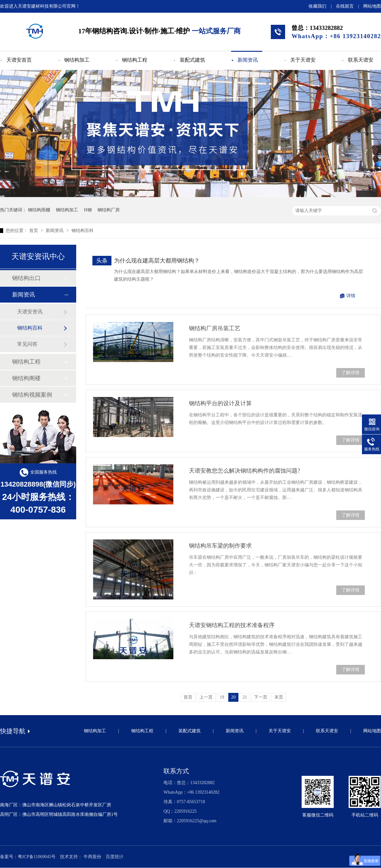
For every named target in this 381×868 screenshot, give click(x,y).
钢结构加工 (77, 60)
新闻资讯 (248, 60)
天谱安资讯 (30, 312)
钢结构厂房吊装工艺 (215, 328)
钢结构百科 (83, 231)
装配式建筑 (192, 60)
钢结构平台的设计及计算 (220, 403)
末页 (279, 697)
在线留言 (345, 6)
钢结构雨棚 (39, 210)
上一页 (206, 697)
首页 (34, 231)
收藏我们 (317, 6)
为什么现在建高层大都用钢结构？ (157, 261)
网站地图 (372, 6)
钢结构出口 (26, 278)
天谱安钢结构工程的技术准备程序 (232, 625)
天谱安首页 (19, 60)
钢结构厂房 (109, 210)
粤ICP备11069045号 (37, 857)
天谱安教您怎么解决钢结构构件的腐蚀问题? (244, 471)
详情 (351, 296)
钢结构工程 (135, 60)
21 (245, 697)
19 (222, 697)
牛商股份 (92, 857)
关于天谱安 (303, 60)
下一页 (261, 697)
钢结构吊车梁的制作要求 (220, 546)
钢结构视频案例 (32, 395)
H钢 (88, 210)
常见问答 (27, 344)
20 (233, 697)
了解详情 (351, 373)
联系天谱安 (361, 60)
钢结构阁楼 (26, 378)
